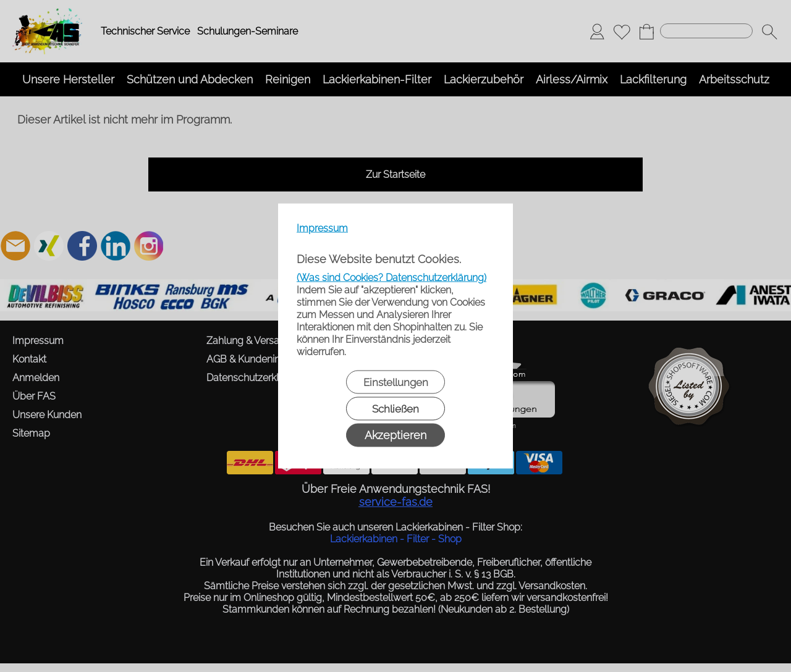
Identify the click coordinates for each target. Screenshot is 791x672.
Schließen (395, 409)
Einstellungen (396, 382)
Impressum (322, 228)
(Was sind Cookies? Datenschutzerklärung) (391, 278)
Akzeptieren (395, 435)
